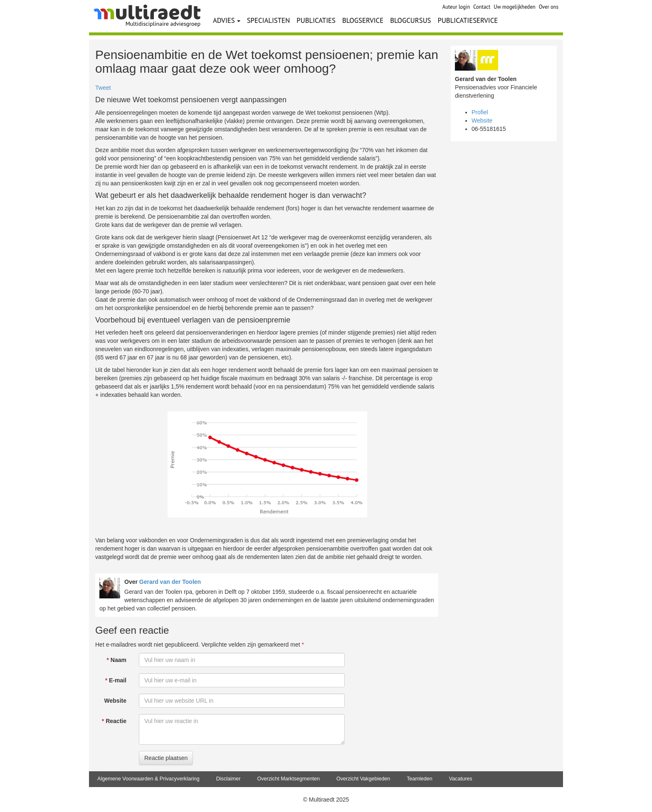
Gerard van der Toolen (170, 582)
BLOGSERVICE (363, 20)
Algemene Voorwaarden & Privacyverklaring (148, 779)
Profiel (480, 112)
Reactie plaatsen (166, 758)
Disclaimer (228, 779)
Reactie (114, 721)
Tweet (103, 88)
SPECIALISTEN (269, 20)
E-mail (116, 680)
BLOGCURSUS (410, 20)
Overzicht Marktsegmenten (288, 779)
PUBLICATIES (316, 20)
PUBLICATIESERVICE (468, 20)
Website (115, 701)
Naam (117, 660)
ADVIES (227, 20)
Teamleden (420, 779)
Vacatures (461, 779)
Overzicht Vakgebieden (363, 779)
